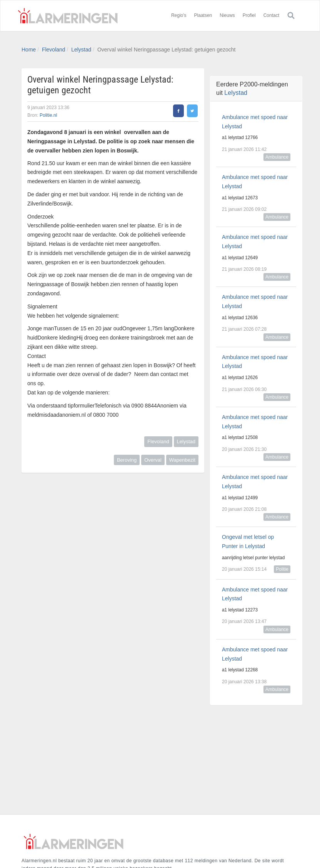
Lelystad (81, 50)
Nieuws (227, 15)
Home (29, 50)
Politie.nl (48, 115)
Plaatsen (203, 15)
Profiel (249, 15)
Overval (153, 460)
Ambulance (277, 157)
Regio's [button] (179, 15)
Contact (271, 15)
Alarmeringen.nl (68, 16)
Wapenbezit (182, 460)
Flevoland (54, 50)
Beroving (127, 460)
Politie (282, 569)
